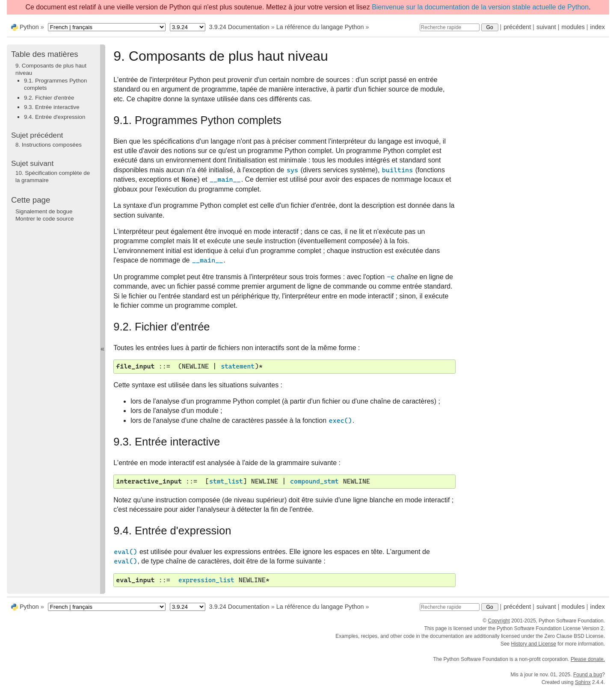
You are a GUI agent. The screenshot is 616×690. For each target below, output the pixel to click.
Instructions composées (49, 145)
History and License (534, 644)
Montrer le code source (44, 219)
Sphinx (583, 682)
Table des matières (45, 54)
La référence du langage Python (320, 27)
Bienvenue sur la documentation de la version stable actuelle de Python (480, 7)
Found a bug (588, 675)
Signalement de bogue (44, 211)
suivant (546, 27)
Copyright (499, 621)
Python (29, 27)
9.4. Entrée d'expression (55, 117)
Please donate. (588, 659)
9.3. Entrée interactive (52, 107)
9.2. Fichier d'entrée (49, 98)
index (598, 27)
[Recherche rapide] (450, 27)
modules (573, 27)
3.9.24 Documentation (239, 27)
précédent (517, 27)
